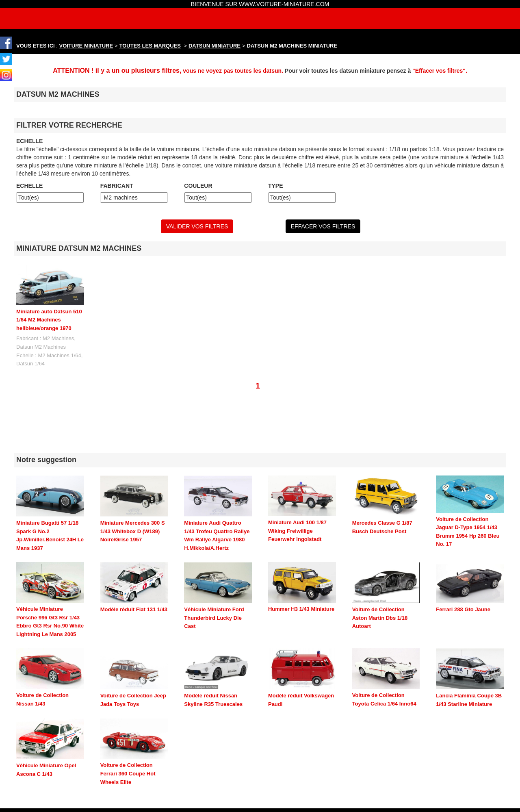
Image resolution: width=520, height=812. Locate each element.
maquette (298, 800)
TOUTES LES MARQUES (150, 46)
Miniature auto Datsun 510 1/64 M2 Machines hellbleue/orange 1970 (49, 320)
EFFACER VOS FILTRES (323, 226)
